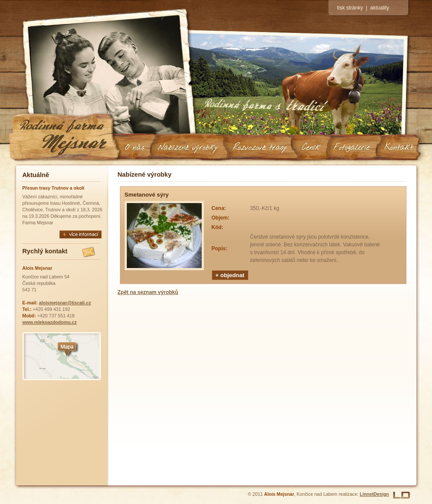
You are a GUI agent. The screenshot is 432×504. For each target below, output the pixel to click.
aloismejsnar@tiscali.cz (65, 303)
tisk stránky (350, 8)
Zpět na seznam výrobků (148, 292)
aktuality (380, 8)
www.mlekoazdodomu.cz (50, 322)
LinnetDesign (374, 494)
